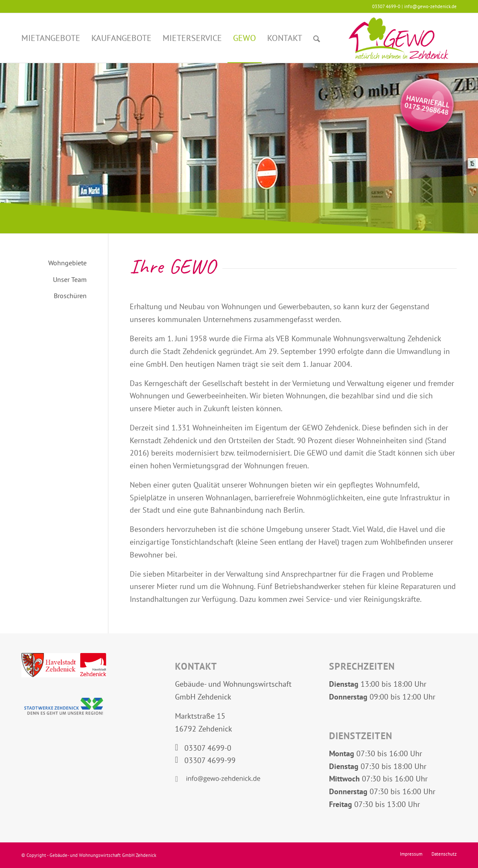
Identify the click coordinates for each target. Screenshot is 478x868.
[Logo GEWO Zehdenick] (398, 38)
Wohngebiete (67, 263)
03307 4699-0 (208, 748)
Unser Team (70, 279)
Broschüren (70, 296)
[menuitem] (51, 38)
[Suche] (317, 38)
